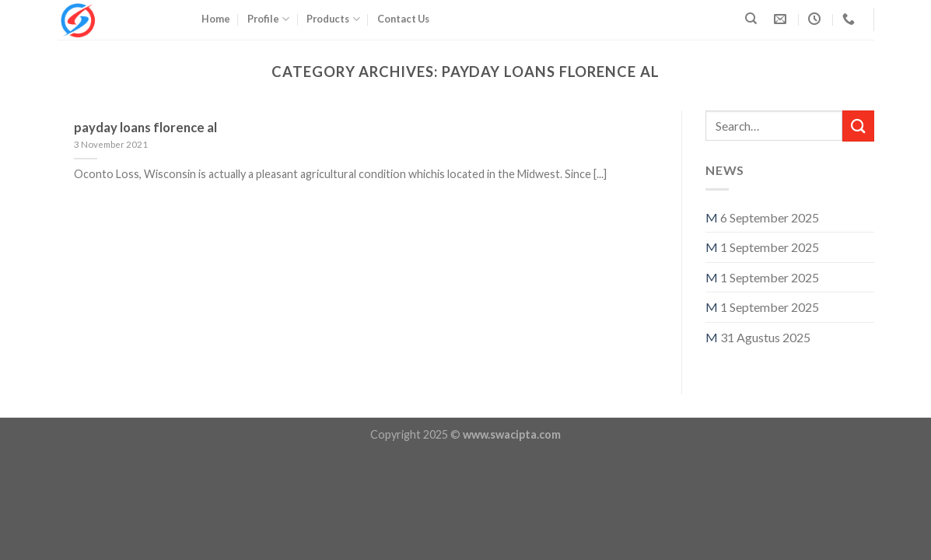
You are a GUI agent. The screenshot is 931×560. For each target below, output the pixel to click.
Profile (268, 19)
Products (333, 19)
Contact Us (403, 19)
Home (216, 19)
